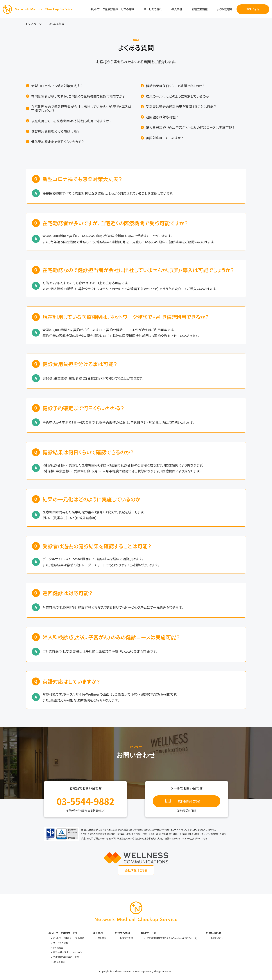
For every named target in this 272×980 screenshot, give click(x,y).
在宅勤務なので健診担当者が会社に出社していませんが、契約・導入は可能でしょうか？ (81, 108)
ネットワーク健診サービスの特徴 (69, 938)
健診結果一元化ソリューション (68, 952)
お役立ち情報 (200, 9)
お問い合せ (253, 9)
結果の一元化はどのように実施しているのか (177, 96)
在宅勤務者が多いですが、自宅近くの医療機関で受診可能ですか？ (78, 96)
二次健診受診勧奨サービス (66, 957)
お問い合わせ (217, 938)
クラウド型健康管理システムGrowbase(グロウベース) (172, 938)
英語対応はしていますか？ (164, 138)
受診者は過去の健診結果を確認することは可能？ (181, 107)
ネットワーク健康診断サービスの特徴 (112, 9)
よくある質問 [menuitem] (57, 24)
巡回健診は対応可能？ (162, 117)
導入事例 (177, 9)
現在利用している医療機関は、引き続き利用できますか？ (71, 121)
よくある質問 (224, 9)
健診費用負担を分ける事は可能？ (55, 131)
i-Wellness (58, 948)
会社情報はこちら (136, 870)
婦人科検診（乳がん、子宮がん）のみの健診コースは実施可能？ (190, 128)
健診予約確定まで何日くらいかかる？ (58, 142)
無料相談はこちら (189, 801)
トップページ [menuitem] (34, 24)
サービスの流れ (153, 9)
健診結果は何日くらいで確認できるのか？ (175, 86)
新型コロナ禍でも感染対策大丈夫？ (57, 86)
